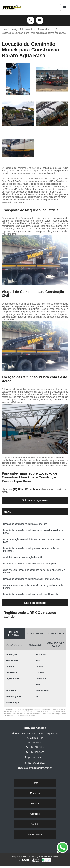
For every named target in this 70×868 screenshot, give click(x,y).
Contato (35, 824)
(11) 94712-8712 (35, 763)
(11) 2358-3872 (35, 752)
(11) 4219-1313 (21, 489)
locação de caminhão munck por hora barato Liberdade (31, 594)
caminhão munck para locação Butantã (22, 557)
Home (35, 783)
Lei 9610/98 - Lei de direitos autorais (20, 716)
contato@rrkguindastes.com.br (35, 768)
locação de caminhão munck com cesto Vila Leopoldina (31, 564)
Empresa (35, 793)
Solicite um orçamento (35, 500)
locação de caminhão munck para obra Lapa (25, 524)
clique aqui (37, 489)
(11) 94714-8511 (35, 758)
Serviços (35, 814)
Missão (35, 803)
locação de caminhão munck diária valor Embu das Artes (31, 579)
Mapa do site (35, 834)
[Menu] (64, 7)
